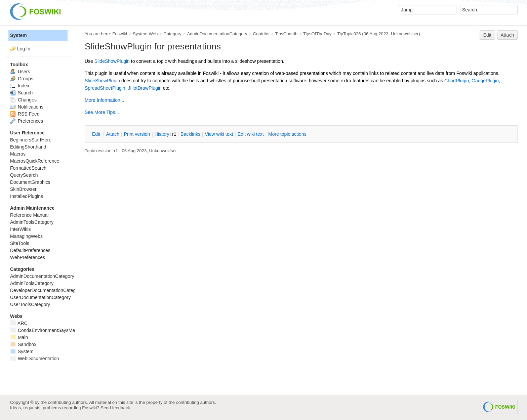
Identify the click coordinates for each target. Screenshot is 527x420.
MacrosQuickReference (35, 161)
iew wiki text (219, 134)
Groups (22, 79)
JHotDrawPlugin (145, 88)
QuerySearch (24, 175)
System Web (145, 34)
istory (162, 134)
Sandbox (23, 344)
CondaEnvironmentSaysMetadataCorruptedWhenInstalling (75, 330)
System (18, 35)
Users (20, 72)
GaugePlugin (485, 81)
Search (21, 93)
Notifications (27, 107)
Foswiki (120, 34)
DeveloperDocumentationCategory (46, 290)
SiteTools (20, 243)
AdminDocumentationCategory (217, 34)
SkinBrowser (23, 189)
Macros (18, 154)
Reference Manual (29, 215)
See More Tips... (102, 112)
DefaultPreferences (30, 250)
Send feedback (115, 408)
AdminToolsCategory (32, 222)
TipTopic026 (349, 34)
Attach (508, 35)
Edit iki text (251, 134)
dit (97, 134)
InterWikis (20, 229)
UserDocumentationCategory (40, 297)
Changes (23, 100)
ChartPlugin (457, 81)
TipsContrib (286, 34)
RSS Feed (25, 114)
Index (20, 86)
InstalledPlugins (27, 196)
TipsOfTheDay (317, 34)
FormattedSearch (28, 168)
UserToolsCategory (30, 304)
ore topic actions (287, 134)
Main (19, 337)
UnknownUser (405, 34)
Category (172, 34)
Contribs (261, 34)
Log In (24, 49)
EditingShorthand (28, 147)
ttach (113, 134)
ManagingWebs (26, 236)
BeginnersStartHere (31, 140)
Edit (487, 35)
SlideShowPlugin (112, 61)
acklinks (190, 134)
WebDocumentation (35, 359)
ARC (19, 323)
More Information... (105, 100)
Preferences (27, 121)
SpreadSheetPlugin (105, 88)
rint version (137, 134)
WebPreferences (28, 257)
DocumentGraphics (30, 182)
